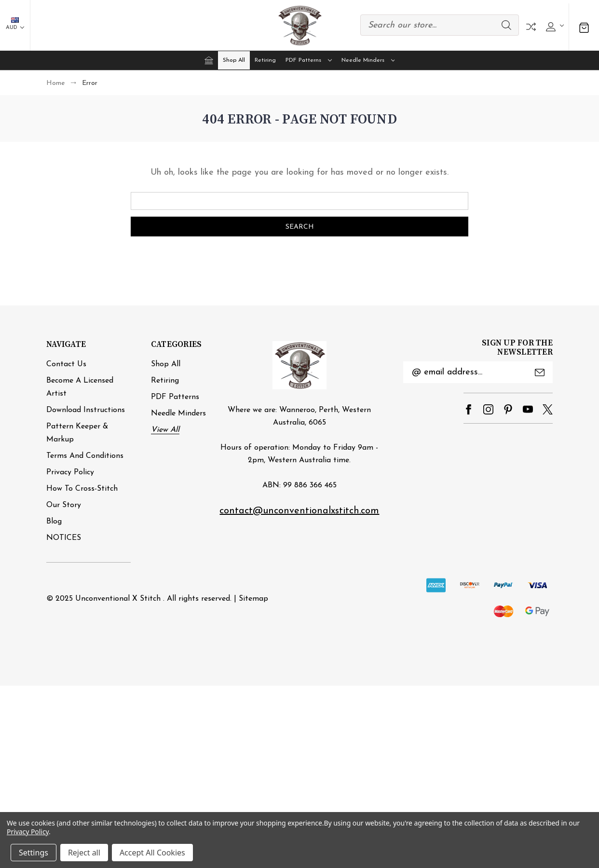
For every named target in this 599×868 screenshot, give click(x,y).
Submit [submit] (540, 372)
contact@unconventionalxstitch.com (299, 511)
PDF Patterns (309, 60)
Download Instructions (86, 410)
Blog (54, 522)
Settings (34, 853)
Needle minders (368, 60)
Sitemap (253, 599)
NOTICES (64, 538)
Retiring (265, 60)
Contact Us (66, 364)
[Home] (209, 60)
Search (506, 25)
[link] (299, 642)
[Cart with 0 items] (584, 27)
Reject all (84, 853)
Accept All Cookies (152, 853)
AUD (15, 24)
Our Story (64, 505)
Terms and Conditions (85, 456)
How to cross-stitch (82, 489)
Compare (531, 27)
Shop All (234, 60)
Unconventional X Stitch (118, 599)
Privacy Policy (70, 472)
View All (165, 430)
